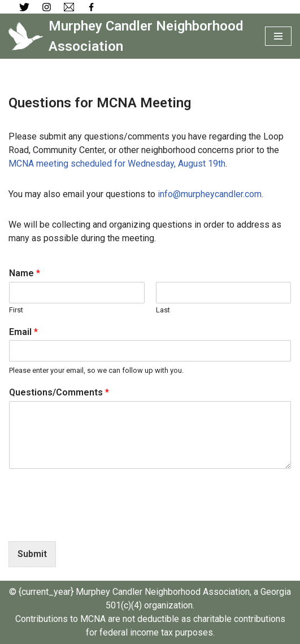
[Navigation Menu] (278, 36)
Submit (32, 554)
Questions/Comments (59, 392)
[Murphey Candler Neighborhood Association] (128, 36)
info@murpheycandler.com (210, 194)
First (16, 310)
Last (163, 310)
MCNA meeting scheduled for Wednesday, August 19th (117, 164)
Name (25, 273)
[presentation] (94, 523)
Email (23, 332)
